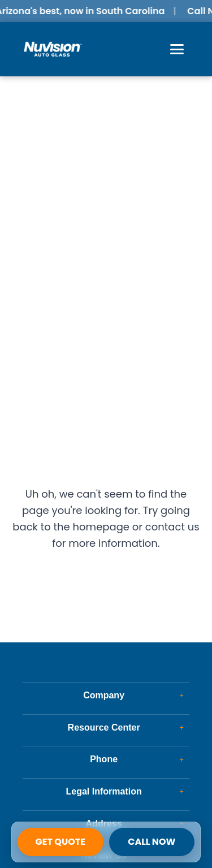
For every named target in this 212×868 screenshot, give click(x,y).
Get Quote (60, 842)
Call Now (152, 842)
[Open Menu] (177, 49)
